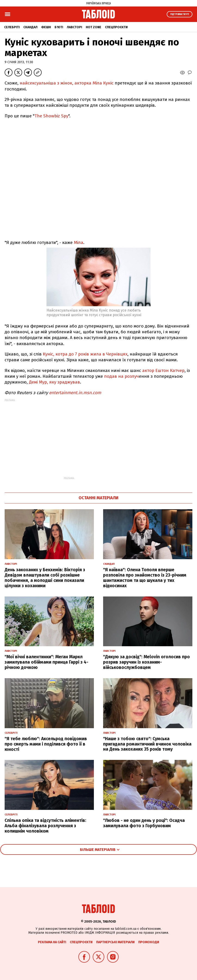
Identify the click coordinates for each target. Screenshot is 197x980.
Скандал (30, 27)
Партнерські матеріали (115, 942)
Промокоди (149, 942)
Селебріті (12, 27)
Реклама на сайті (52, 942)
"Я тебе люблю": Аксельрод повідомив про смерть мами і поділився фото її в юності (46, 744)
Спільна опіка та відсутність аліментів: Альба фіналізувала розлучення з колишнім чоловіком (45, 826)
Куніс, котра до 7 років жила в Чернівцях (85, 354)
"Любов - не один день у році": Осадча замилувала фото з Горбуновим (144, 823)
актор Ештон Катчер (163, 370)
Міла (78, 242)
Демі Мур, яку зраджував (54, 382)
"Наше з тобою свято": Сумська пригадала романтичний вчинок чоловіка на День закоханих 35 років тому (147, 744)
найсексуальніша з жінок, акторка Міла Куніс (67, 83)
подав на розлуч (122, 376)
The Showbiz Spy (51, 116)
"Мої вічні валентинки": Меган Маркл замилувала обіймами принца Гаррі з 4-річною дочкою (46, 662)
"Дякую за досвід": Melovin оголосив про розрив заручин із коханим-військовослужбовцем (146, 662)
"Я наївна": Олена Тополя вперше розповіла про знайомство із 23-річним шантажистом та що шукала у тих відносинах (145, 578)
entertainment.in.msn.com (75, 393)
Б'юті (59, 27)
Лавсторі (74, 27)
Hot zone (94, 27)
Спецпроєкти (116, 27)
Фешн (46, 27)
